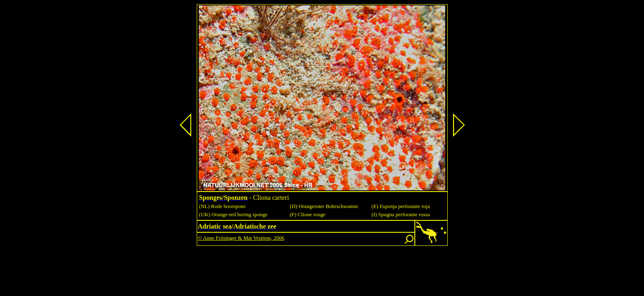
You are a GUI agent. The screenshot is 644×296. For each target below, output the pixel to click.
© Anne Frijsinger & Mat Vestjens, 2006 (241, 238)
